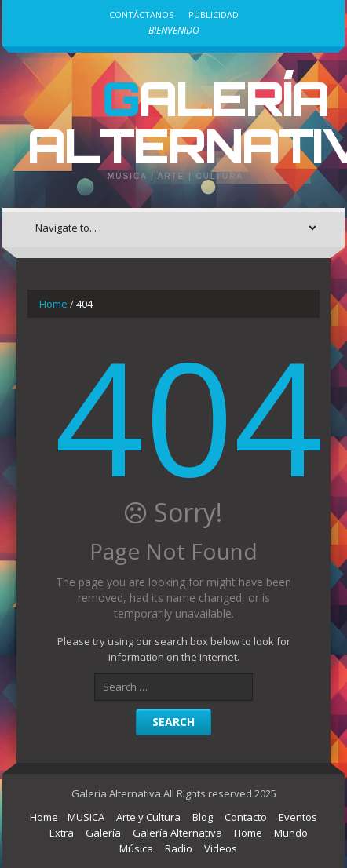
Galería (103, 833)
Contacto (246, 817)
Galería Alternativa (177, 833)
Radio (179, 848)
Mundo (291, 833)
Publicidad (214, 15)
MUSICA (86, 817)
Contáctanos (141, 15)
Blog (203, 817)
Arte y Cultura (148, 817)
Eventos (298, 817)
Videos (221, 848)
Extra (62, 833)
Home (53, 304)
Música (136, 848)
